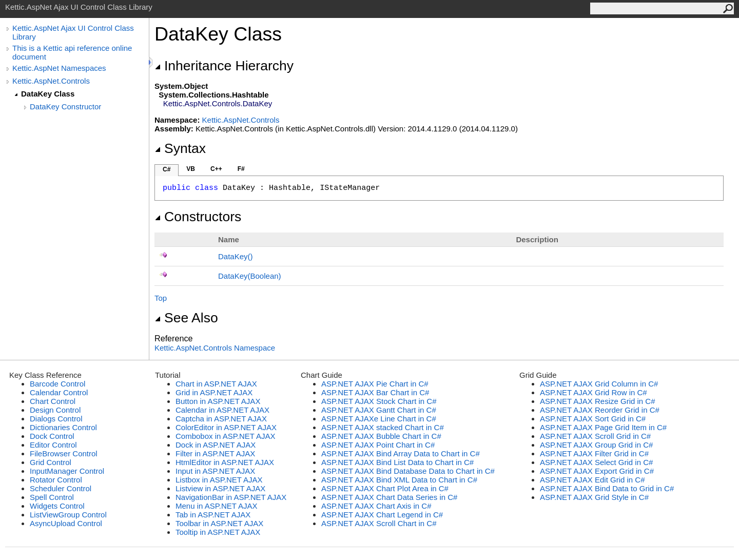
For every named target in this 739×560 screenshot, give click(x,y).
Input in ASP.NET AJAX (215, 471)
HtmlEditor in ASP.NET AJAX (225, 462)
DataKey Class (48, 94)
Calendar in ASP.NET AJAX (222, 410)
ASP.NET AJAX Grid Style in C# (594, 497)
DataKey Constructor (65, 107)
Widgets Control (57, 506)
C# (167, 169)
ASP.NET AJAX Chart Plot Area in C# (385, 488)
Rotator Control (56, 480)
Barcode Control (57, 384)
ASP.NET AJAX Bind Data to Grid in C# (607, 488)
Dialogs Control (56, 419)
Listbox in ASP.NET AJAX (219, 480)
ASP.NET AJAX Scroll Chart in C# (379, 523)
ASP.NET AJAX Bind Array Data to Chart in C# (401, 453)
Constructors (198, 217)
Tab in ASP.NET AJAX (213, 515)
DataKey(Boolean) (250, 276)
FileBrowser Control (64, 453)
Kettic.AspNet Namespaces (59, 68)
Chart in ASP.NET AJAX (216, 384)
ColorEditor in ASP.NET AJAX (226, 427)
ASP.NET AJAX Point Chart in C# (378, 445)
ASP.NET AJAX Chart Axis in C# (376, 506)
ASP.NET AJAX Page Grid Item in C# (603, 427)
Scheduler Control (61, 488)
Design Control (55, 410)
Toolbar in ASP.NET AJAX (219, 523)
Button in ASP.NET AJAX (218, 401)
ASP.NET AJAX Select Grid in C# (596, 462)
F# (241, 169)
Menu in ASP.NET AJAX (217, 506)
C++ (216, 169)
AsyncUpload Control (66, 523)
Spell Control (52, 497)
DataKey (236, 256)
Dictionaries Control (63, 427)
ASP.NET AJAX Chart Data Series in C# (389, 497)
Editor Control (53, 445)
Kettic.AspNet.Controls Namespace (215, 348)
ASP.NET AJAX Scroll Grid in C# (595, 436)
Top (161, 298)
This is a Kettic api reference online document (72, 52)
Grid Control (51, 462)
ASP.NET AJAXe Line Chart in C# (379, 419)
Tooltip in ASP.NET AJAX (218, 532)
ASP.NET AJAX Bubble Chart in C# (381, 436)
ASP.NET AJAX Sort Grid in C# (593, 419)
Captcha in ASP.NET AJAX (221, 419)
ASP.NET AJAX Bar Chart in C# (375, 392)
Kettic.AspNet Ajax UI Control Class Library (73, 32)
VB (191, 169)
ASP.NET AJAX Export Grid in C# (597, 471)
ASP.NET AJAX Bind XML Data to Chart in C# (399, 480)
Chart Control (53, 401)
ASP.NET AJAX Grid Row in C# (594, 392)
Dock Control (52, 436)
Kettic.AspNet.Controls (51, 81)
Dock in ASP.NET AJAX (216, 445)
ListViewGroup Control (68, 515)
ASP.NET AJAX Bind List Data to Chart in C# (397, 462)
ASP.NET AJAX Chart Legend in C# (382, 515)
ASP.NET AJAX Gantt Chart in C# (379, 410)
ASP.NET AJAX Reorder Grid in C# (600, 410)
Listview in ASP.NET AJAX (220, 488)
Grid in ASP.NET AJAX (214, 392)
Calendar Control (59, 392)
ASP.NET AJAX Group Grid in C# (596, 445)
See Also (186, 318)
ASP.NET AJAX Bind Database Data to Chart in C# (408, 471)
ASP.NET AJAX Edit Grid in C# (592, 480)
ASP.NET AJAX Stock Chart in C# (379, 401)
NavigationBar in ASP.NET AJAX (231, 497)
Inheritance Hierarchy (224, 66)
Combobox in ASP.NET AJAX (226, 436)
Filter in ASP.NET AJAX (215, 453)
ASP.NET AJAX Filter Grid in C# (594, 453)
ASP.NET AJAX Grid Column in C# (599, 384)
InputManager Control (67, 471)
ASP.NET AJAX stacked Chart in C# (383, 427)
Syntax (180, 148)
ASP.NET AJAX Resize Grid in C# (598, 401)
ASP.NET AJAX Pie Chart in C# (375, 384)
